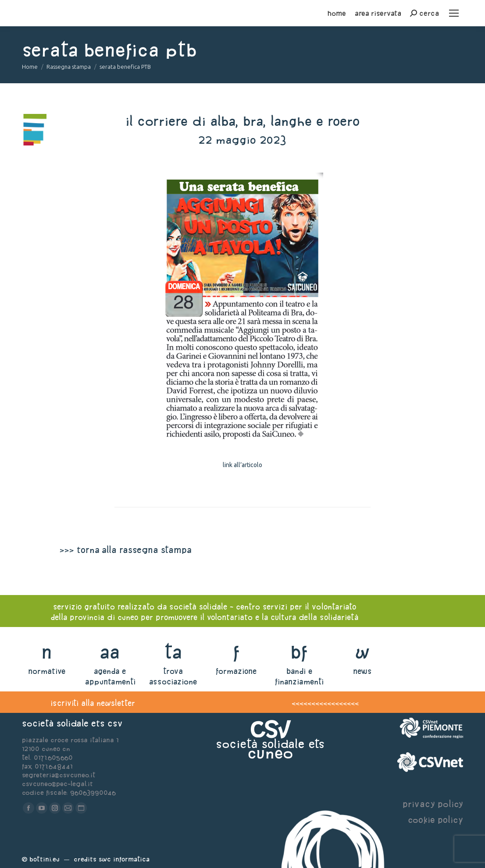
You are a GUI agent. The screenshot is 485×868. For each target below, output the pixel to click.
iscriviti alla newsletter (93, 703)
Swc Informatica (124, 859)
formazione (236, 671)
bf (299, 652)
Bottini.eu (45, 859)
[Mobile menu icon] (454, 13)
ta (173, 652)
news (362, 671)
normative (47, 671)
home (337, 13)
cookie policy (435, 820)
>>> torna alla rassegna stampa (125, 550)
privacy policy (433, 804)
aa (110, 652)
